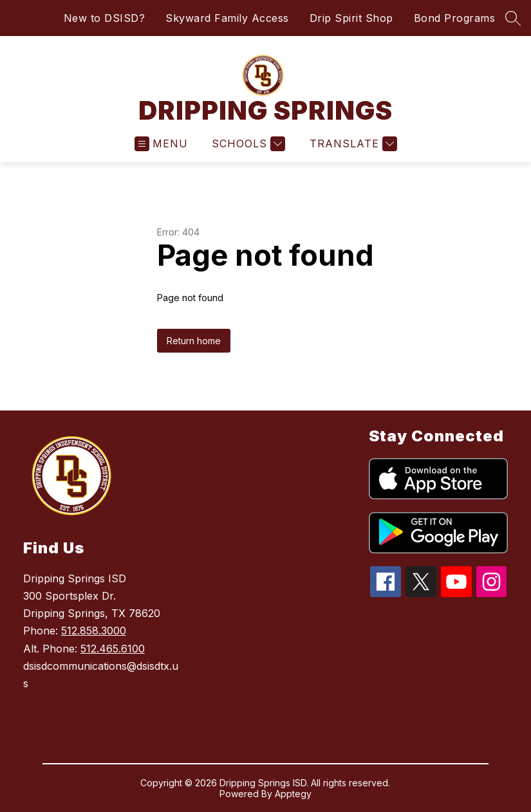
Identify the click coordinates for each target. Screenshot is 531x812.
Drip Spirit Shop (351, 18)
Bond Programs (455, 18)
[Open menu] (161, 144)
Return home (194, 341)
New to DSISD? (105, 18)
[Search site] (513, 18)
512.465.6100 (113, 649)
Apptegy (293, 794)
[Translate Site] (352, 144)
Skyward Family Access (227, 18)
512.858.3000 (94, 631)
